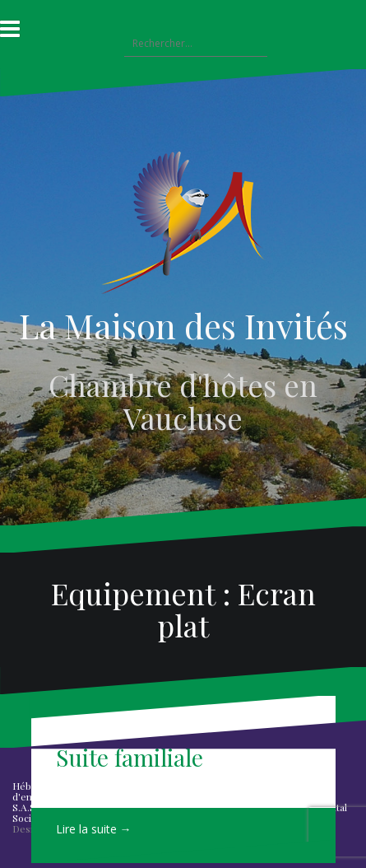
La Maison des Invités (183, 325)
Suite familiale (130, 757)
